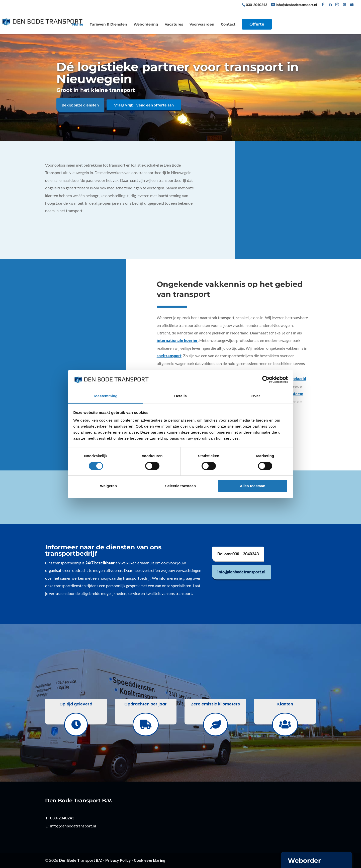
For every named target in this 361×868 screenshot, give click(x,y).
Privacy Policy (118, 860)
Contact (228, 25)
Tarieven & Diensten (108, 25)
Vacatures (174, 25)
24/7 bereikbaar (100, 563)
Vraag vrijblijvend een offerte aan (144, 105)
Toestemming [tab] (105, 396)
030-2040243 (257, 5)
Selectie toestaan (181, 486)
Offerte (257, 24)
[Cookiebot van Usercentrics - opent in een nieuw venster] (266, 380)
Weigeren (108, 486)
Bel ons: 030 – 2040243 (238, 554)
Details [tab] (180, 396)
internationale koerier (177, 340)
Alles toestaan (253, 486)
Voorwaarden (202, 25)
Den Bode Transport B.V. (81, 860)
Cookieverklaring (150, 860)
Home (78, 25)
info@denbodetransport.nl (241, 572)
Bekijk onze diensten (80, 105)
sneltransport (169, 356)
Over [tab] (256, 396)
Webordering (146, 25)
